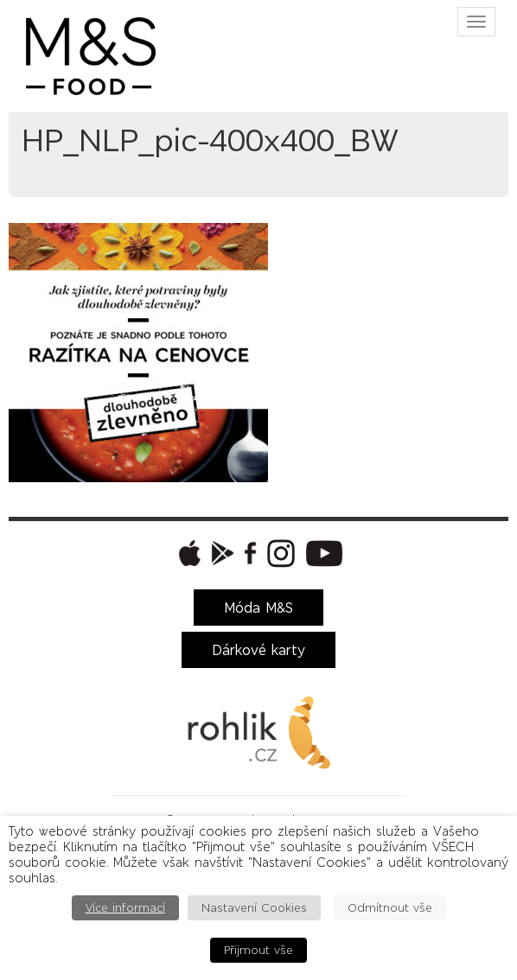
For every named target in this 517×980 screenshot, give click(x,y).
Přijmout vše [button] (258, 950)
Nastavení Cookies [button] (254, 908)
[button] (188, 553)
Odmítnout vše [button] (390, 908)
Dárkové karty (258, 650)
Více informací (125, 908)
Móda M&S (258, 608)
